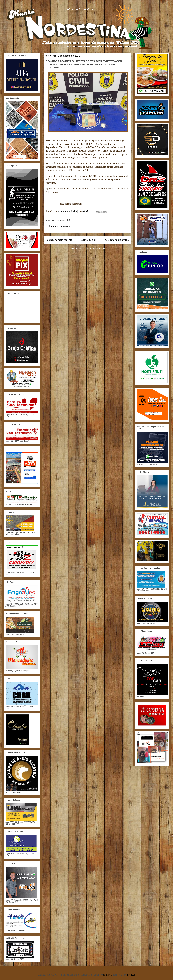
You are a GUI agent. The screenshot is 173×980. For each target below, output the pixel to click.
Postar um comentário (59, 226)
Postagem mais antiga (116, 240)
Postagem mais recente (59, 240)
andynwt (107, 975)
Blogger (131, 975)
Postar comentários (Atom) (91, 248)
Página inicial (88, 240)
